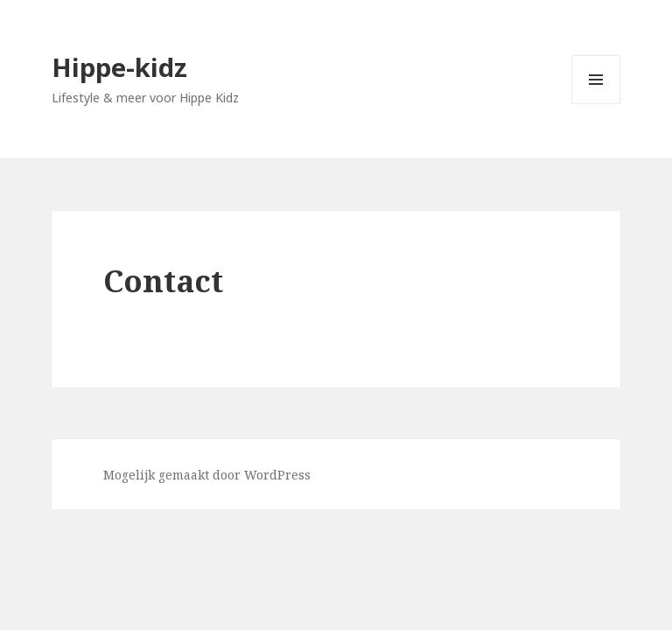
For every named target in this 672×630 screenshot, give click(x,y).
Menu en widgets (596, 104)
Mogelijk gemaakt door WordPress (207, 475)
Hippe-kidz (119, 67)
